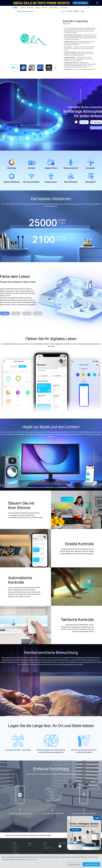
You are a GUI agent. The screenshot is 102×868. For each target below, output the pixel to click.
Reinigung (15, 850)
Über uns (45, 845)
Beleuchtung (15, 853)
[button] (55, 68)
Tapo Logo (15, 8)
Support (30, 845)
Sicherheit (15, 845)
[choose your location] (89, 8)
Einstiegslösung (16, 848)
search (86, 8)
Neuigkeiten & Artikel (48, 848)
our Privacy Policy (30, 859)
